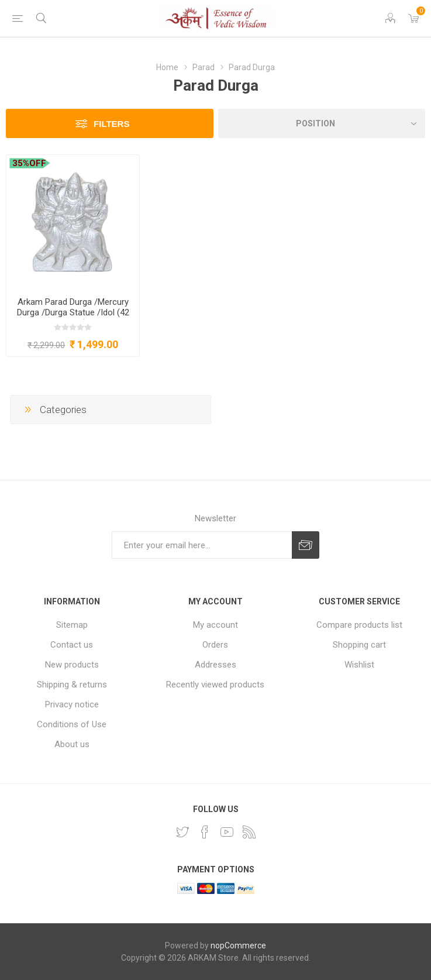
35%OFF (29, 163)
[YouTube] (227, 832)
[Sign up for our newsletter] (202, 545)
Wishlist (359, 665)
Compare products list (359, 625)
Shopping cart (359, 645)
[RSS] (249, 832)
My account (215, 625)
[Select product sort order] (322, 123)
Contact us (72, 645)
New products (72, 665)
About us (72, 744)
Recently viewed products (215, 685)
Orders (215, 645)
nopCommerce (238, 945)
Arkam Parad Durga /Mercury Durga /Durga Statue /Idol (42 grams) (73, 312)
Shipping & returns (72, 685)
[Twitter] (182, 832)
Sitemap (72, 625)
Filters (111, 124)
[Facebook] (205, 832)
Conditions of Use (72, 724)
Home (167, 67)
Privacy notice (72, 704)
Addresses (215, 665)
